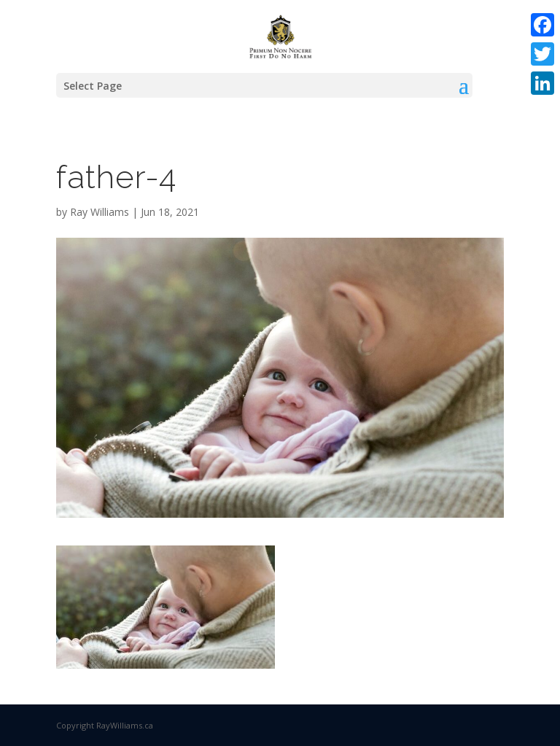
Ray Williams (100, 212)
